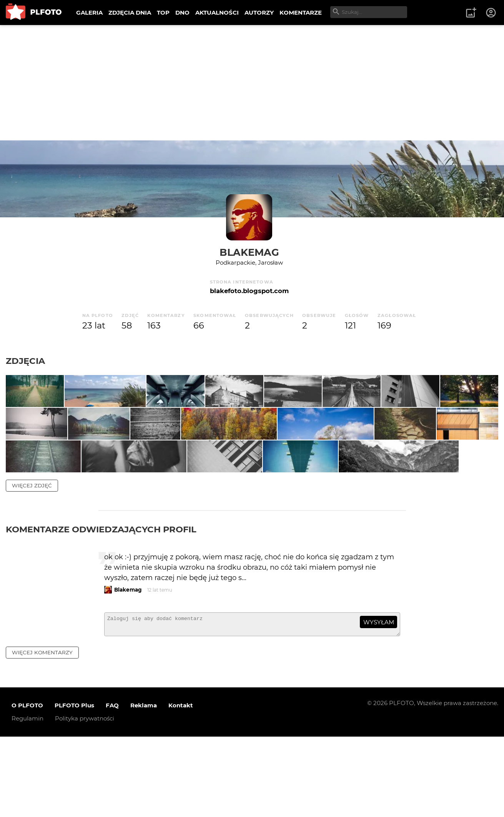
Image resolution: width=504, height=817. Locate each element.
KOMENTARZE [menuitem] (301, 13)
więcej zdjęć (32, 562)
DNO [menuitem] (182, 13)
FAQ (112, 786)
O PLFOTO (27, 786)
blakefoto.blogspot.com (249, 291)
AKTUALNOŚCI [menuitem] (217, 13)
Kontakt (181, 786)
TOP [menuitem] (163, 13)
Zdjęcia (25, 361)
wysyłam (379, 699)
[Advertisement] (252, 83)
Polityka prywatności (85, 799)
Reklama (144, 786)
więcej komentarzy (42, 733)
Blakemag (249, 252)
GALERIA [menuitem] (89, 13)
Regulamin (27, 799)
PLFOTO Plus (74, 786)
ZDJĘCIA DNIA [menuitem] (130, 13)
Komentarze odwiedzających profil (101, 606)
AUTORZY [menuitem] (259, 13)
